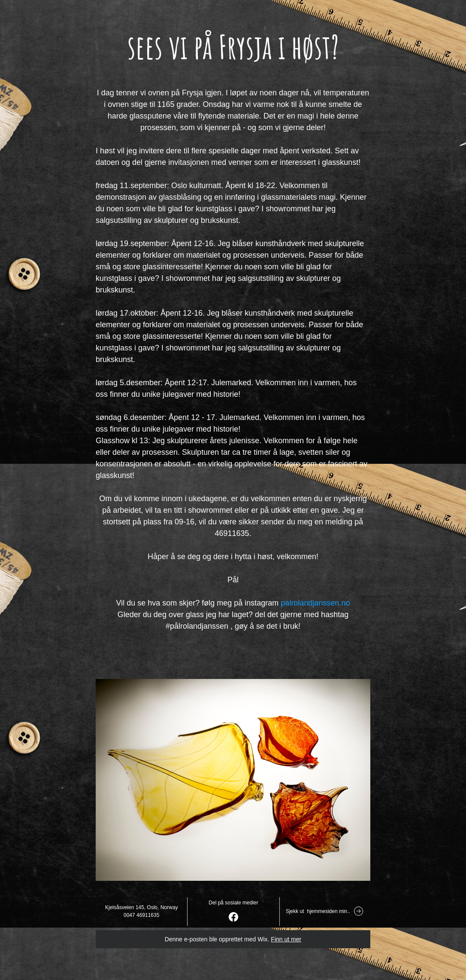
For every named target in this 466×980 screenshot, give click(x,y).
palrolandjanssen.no (315, 603)
